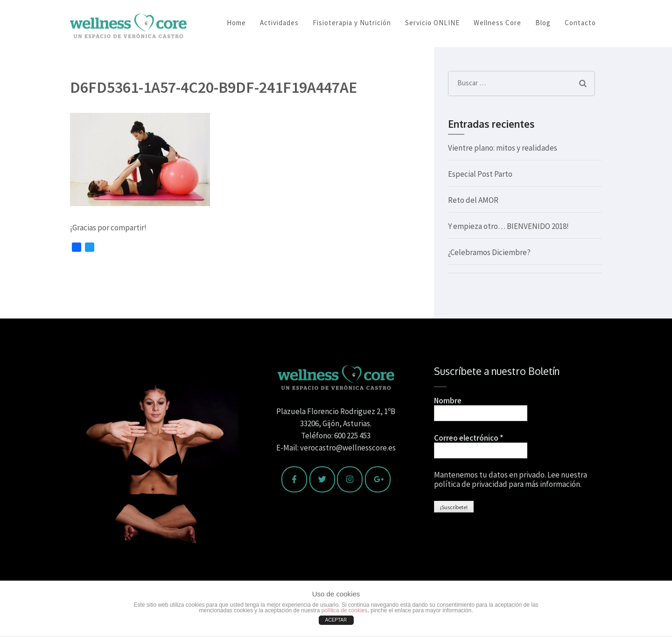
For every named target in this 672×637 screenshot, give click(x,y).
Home (236, 23)
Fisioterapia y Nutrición (352, 23)
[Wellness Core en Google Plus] (378, 479)
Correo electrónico (469, 438)
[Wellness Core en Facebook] (294, 479)
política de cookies (345, 610)
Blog (543, 23)
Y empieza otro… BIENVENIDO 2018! (508, 226)
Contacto (580, 23)
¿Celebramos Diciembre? (489, 252)
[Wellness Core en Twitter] (322, 479)
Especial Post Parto (480, 174)
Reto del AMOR (473, 200)
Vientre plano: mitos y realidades (503, 148)
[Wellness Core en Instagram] (350, 479)
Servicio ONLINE (432, 23)
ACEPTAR (336, 620)
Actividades (279, 23)
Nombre (448, 401)
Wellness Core (497, 23)
